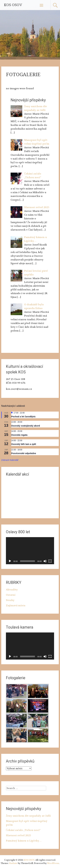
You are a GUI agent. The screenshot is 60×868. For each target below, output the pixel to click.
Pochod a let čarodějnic (23, 417)
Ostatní (11, 595)
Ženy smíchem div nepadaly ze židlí (28, 816)
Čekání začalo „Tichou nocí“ (23, 830)
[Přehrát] (10, 561)
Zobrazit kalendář (10, 460)
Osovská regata (19, 435)
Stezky (10, 600)
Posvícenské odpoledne (24, 453)
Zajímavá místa (16, 605)
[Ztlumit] (45, 561)
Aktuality (12, 590)
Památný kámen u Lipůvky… (24, 841)
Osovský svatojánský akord (26, 426)
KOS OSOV (13, 5)
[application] (30, 551)
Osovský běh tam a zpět (24, 444)
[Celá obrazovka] (50, 561)
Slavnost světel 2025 (18, 835)
